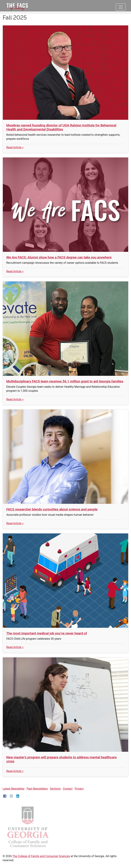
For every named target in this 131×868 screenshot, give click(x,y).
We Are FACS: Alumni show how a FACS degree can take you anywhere (59, 257)
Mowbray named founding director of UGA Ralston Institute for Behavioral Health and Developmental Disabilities (61, 127)
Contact (68, 789)
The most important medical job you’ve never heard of (47, 633)
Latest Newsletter (14, 789)
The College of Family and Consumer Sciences (41, 856)
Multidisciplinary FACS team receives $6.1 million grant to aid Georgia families (65, 381)
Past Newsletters (37, 789)
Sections (55, 789)
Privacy (79, 789)
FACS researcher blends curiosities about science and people (52, 509)
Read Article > (15, 147)
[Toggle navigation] (121, 7)
